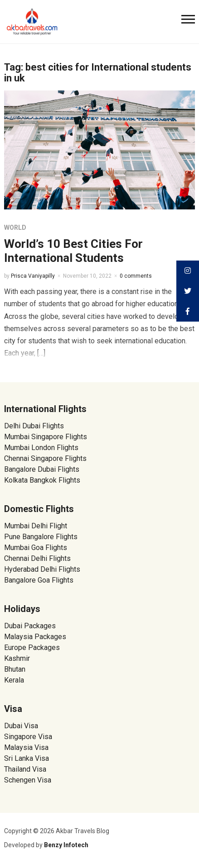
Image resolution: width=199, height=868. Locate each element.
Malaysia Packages (35, 637)
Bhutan (15, 669)
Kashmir (17, 658)
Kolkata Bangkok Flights (42, 480)
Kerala (14, 680)
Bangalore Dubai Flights (42, 469)
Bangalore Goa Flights (39, 580)
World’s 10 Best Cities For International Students (73, 251)
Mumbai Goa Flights (36, 548)
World (15, 228)
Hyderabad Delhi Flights (42, 569)
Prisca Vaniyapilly (33, 276)
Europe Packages (32, 647)
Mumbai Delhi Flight (36, 526)
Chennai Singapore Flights (45, 458)
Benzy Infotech (66, 845)
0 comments (136, 276)
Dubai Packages (30, 626)
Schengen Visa (28, 780)
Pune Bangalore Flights (41, 537)
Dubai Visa (21, 726)
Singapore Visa (28, 737)
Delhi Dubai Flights (34, 426)
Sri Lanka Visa (27, 758)
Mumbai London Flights (41, 448)
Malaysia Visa (26, 747)
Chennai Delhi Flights (37, 558)
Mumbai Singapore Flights (46, 437)
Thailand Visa (25, 769)
